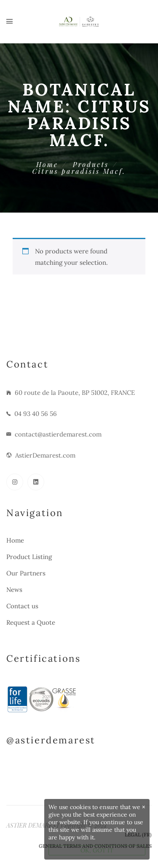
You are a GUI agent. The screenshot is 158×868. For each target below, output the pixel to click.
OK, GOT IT (97, 850)
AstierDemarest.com (45, 455)
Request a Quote (31, 622)
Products (91, 164)
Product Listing (29, 557)
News (14, 590)
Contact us (22, 606)
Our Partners (26, 573)
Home (47, 164)
